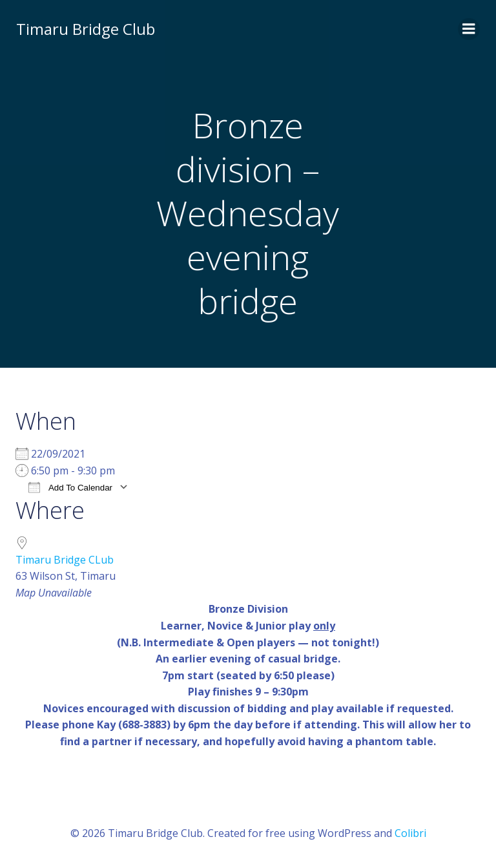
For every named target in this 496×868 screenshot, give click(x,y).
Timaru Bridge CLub (65, 560)
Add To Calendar (70, 488)
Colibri (410, 834)
